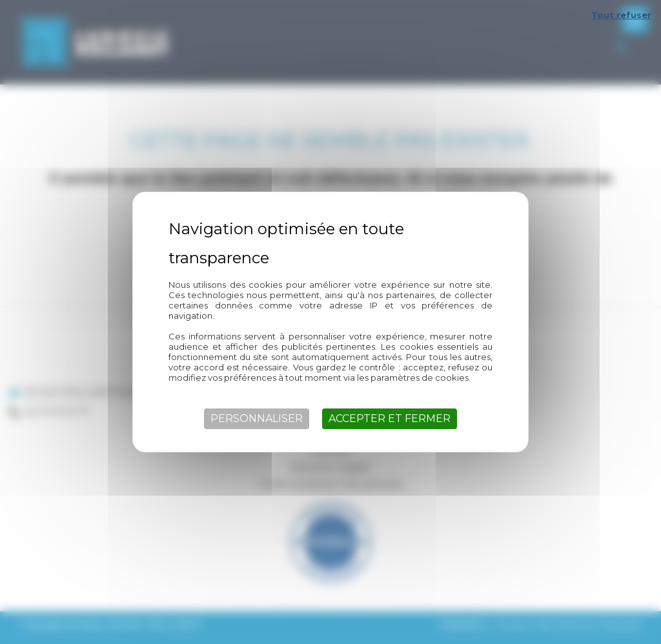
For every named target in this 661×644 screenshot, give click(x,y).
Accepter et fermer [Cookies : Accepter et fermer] (390, 418)
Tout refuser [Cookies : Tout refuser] (621, 15)
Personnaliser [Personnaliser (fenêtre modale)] (257, 418)
